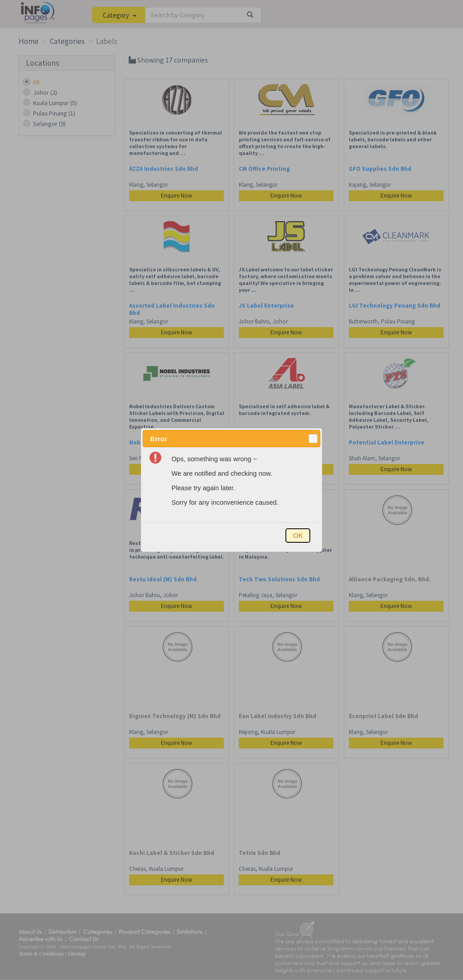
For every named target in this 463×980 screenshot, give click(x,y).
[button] (313, 439)
